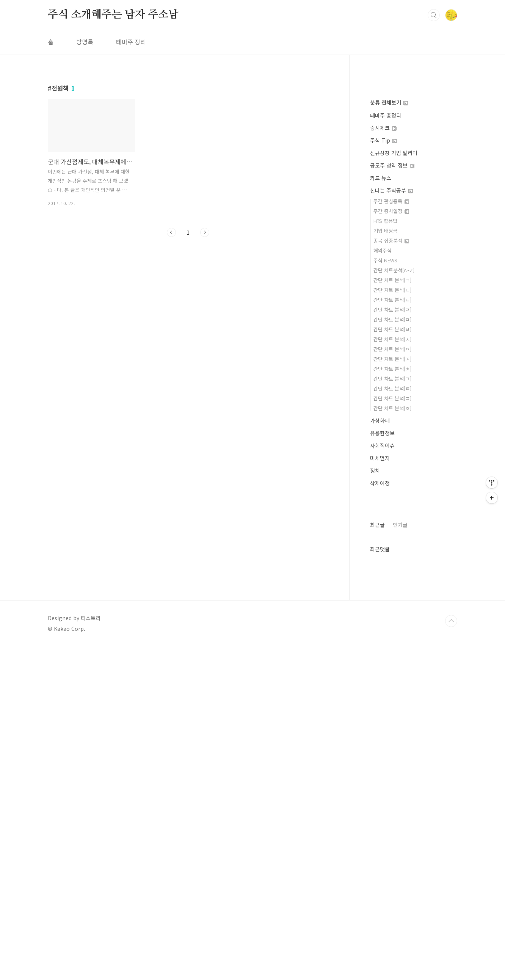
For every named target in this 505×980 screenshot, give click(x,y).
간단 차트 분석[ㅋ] (392, 712)
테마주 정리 (131, 148)
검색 (434, 121)
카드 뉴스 (381, 511)
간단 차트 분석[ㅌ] (392, 722)
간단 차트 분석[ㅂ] (392, 663)
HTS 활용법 (385, 554)
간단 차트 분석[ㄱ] (392, 614)
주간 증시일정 (391, 545)
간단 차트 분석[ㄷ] (392, 633)
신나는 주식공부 (391, 524)
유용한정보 (382, 767)
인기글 (400, 858)
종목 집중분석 (391, 574)
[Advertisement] (227, 53)
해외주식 (383, 584)
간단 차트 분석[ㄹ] (392, 643)
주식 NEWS (385, 594)
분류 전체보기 (389, 436)
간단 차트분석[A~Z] (394, 604)
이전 (171, 339)
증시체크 (383, 461)
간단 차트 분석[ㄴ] (392, 623)
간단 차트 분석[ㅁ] (392, 653)
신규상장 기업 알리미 (394, 486)
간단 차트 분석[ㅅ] (392, 673)
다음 (205, 339)
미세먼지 (380, 792)
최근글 (377, 858)
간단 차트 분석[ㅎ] (392, 742)
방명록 (85, 148)
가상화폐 (380, 754)
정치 (375, 804)
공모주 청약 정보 (392, 499)
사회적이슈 (382, 779)
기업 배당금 (386, 564)
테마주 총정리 (386, 449)
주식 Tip (383, 474)
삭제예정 (380, 817)
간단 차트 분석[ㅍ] (392, 732)
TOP (451, 955)
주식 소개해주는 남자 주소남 (113, 121)
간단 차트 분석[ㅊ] (392, 702)
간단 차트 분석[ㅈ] (392, 692)
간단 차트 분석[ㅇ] (392, 683)
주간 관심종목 (391, 535)
